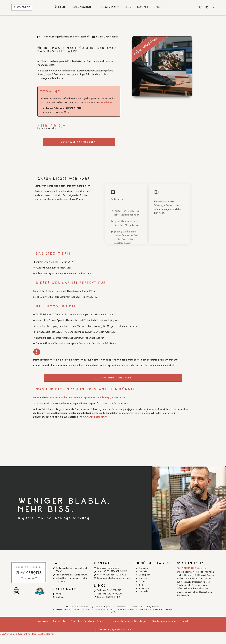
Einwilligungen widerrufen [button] (164, 621)
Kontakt (186, 621)
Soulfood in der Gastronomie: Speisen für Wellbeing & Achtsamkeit (88, 398)
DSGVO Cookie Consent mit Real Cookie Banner (27, 634)
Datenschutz (59, 621)
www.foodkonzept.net (96, 417)
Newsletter (107, 103)
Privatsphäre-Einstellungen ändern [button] (87, 621)
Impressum (42, 621)
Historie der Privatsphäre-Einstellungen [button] (128, 621)
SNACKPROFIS (189, 568)
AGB (113, 613)
